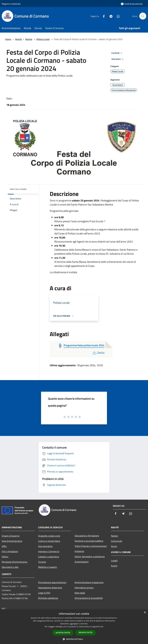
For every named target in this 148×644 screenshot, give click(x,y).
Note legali (80, 593)
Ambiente (79, 551)
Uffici (4, 546)
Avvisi (114, 546)
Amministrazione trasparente (89, 582)
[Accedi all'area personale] (132, 4)
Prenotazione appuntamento (52, 582)
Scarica (98, 352)
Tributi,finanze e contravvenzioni (91, 546)
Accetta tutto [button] (63, 633)
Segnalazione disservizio (50, 588)
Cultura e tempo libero (49, 541)
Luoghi (114, 561)
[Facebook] (103, 16)
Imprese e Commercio (49, 551)
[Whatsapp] (117, 16)
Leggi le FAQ (44, 593)
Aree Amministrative (12, 541)
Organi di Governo (11, 536)
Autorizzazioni (82, 562)
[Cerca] (143, 16)
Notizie (29, 39)
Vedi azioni (118, 59)
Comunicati (117, 541)
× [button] (145, 613)
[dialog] (74, 627)
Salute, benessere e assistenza (90, 556)
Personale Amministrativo (15, 562)
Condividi (117, 53)
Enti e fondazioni (10, 551)
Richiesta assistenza (48, 598)
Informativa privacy (84, 588)
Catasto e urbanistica (49, 557)
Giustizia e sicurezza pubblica (89, 541)
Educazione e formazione (87, 536)
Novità (18, 39)
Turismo (42, 562)
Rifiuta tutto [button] (86, 632)
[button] (74, 639)
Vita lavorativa (45, 546)
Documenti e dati (10, 567)
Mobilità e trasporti (48, 567)
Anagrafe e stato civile (49, 536)
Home (8, 39)
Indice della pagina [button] (18, 189)
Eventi (114, 566)
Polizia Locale (43, 39)
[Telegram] (110, 16)
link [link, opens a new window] (102, 627)
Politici (5, 557)
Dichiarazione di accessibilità (89, 598)
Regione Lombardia (11, 4)
